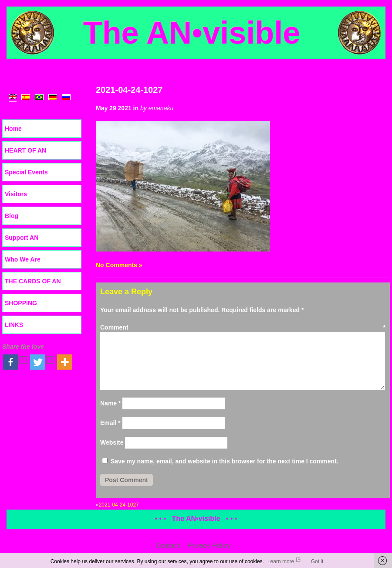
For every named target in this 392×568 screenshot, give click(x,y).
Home (13, 129)
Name (110, 403)
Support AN (22, 238)
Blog (12, 216)
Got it (317, 561)
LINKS (14, 325)
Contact (167, 546)
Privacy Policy (209, 546)
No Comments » (119, 265)
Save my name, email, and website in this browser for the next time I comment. (225, 461)
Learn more (281, 561)
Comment (243, 327)
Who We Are (23, 259)
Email (110, 423)
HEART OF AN (25, 150)
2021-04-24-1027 (129, 90)
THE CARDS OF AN (33, 281)
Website (112, 442)
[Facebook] (16, 362)
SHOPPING (21, 303)
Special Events (26, 172)
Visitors (16, 194)
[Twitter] (43, 362)
